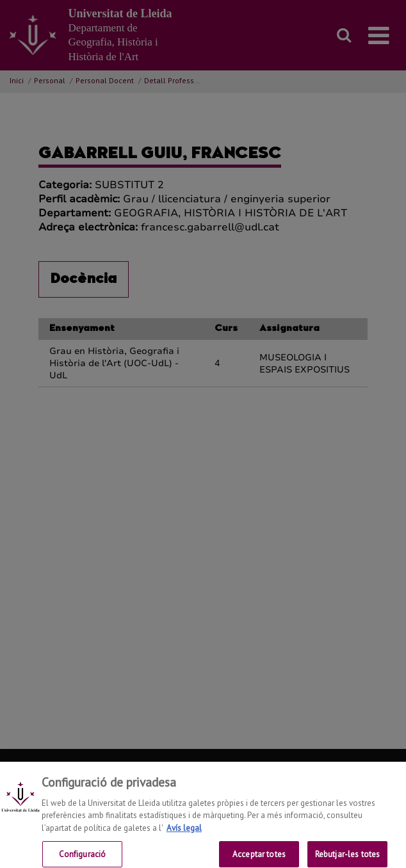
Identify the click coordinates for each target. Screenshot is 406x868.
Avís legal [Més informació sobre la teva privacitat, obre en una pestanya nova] (184, 832)
